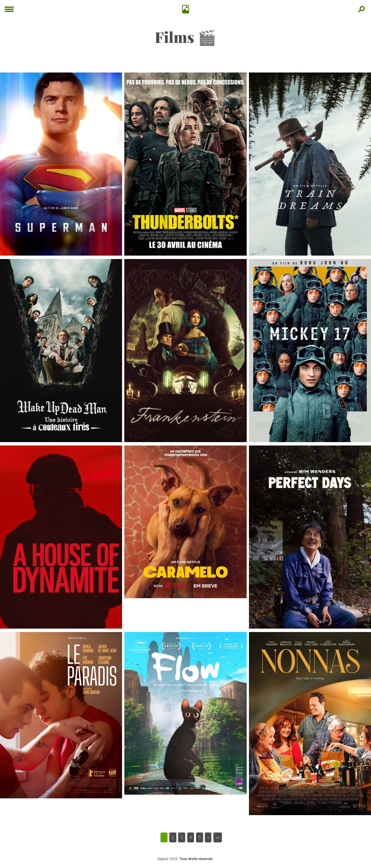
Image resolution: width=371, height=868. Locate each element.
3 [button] (182, 837)
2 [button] (173, 837)
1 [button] (164, 837)
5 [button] (200, 837)
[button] (208, 837)
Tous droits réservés (196, 859)
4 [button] (191, 837)
